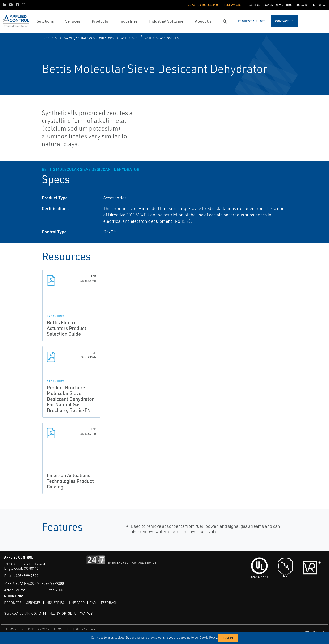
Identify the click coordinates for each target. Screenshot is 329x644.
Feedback (110, 602)
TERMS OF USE (62, 629)
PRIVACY (44, 629)
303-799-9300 (27, 575)
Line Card (78, 602)
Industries (55, 602)
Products (49, 38)
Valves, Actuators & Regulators (89, 38)
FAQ (94, 602)
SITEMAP (81, 629)
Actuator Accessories (162, 38)
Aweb (94, 629)
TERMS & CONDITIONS (20, 629)
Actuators (129, 38)
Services (34, 602)
